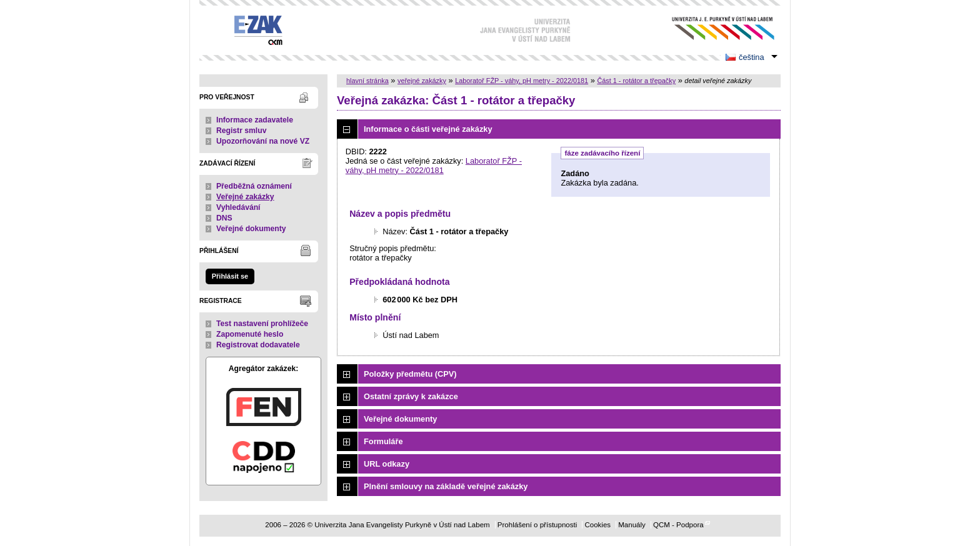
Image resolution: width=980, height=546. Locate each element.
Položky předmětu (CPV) (410, 374)
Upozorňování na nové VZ (263, 141)
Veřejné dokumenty (251, 229)
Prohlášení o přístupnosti (537, 525)
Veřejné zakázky (245, 197)
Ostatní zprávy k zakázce (411, 396)
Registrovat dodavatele (258, 345)
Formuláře (383, 441)
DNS (224, 218)
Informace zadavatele (255, 120)
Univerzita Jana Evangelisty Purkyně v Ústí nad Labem (713, 28)
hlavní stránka (367, 81)
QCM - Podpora (678, 525)
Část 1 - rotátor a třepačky (636, 81)
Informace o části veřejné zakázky (428, 129)
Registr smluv (241, 131)
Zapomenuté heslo (250, 334)
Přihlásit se (230, 276)
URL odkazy (387, 464)
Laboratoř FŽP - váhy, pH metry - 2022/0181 (522, 81)
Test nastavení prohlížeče (262, 324)
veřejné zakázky (422, 81)
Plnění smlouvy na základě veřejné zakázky (446, 486)
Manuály (632, 525)
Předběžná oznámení (254, 186)
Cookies (597, 525)
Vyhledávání (238, 207)
